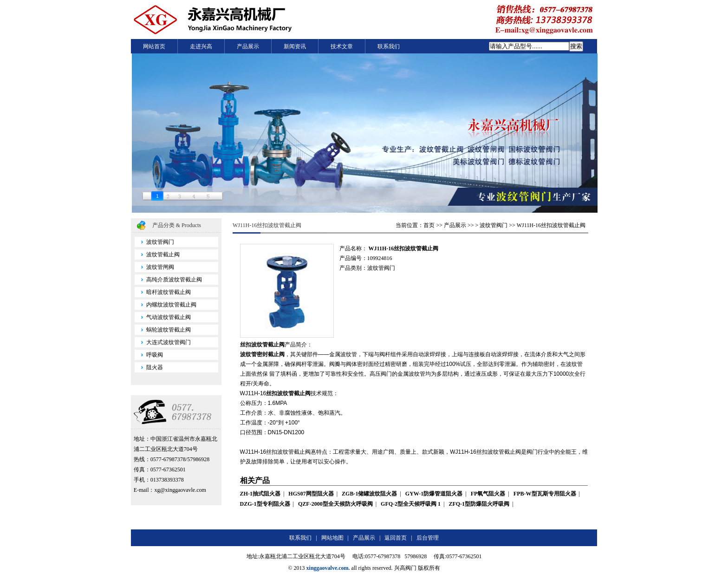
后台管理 (428, 538)
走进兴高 (201, 46)
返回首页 (396, 538)
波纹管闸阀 (154, 267)
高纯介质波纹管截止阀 (168, 280)
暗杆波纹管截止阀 (163, 292)
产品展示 (248, 46)
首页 (429, 225)
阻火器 (149, 367)
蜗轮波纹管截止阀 (163, 330)
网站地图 (332, 538)
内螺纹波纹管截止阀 (166, 305)
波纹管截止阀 (157, 254)
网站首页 (154, 46)
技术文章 (342, 46)
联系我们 (389, 46)
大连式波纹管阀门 (163, 342)
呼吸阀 (149, 355)
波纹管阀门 (154, 242)
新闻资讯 (295, 46)
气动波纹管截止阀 (163, 317)
